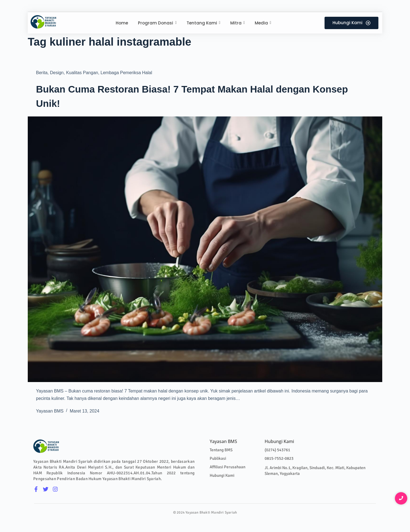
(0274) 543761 (277, 450)
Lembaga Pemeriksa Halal (126, 73)
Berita (42, 73)
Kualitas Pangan (82, 73)
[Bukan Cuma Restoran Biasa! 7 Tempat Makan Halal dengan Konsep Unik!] (205, 249)
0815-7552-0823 (279, 458)
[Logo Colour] (44, 22)
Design (57, 73)
